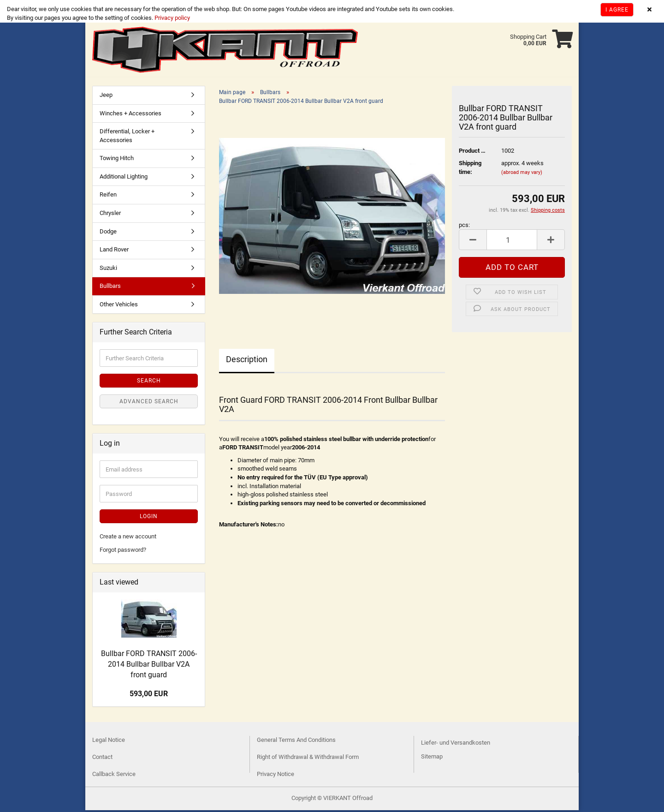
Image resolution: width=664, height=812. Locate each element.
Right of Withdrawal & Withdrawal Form (308, 759)
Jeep (106, 97)
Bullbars (110, 288)
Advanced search (149, 403)
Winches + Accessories (130, 115)
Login (149, 518)
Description (247, 361)
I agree (617, 10)
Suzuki (108, 270)
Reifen (108, 196)
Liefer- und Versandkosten (456, 744)
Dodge (108, 233)
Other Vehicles (119, 306)
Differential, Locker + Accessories (127, 137)
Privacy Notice (276, 776)
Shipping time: (470, 169)
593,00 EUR (149, 696)
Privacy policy (172, 18)
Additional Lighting (124, 178)
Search (149, 382)
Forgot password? (123, 552)
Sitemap (432, 758)
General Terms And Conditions (296, 742)
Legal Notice (109, 742)
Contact (102, 759)
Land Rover (114, 251)
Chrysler (110, 215)
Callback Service (114, 776)
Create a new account (128, 538)
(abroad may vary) (522, 174)
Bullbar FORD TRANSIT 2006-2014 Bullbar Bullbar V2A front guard (149, 666)
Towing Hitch (117, 160)
